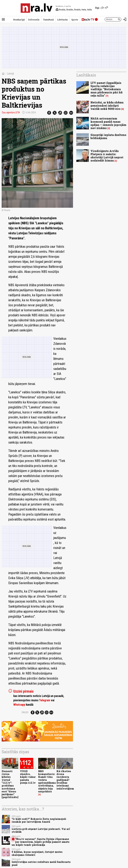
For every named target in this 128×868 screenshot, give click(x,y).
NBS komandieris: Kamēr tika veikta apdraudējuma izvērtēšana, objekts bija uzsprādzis (47, 781)
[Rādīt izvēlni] (3, 19)
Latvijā (10, 74)
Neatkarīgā (19, 20)
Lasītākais (86, 75)
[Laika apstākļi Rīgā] (102, 8)
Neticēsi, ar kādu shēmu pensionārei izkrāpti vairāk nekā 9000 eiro (107, 106)
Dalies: (25, 712)
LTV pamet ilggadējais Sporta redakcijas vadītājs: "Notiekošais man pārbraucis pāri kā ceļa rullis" (106, 89)
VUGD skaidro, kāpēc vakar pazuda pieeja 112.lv (28, 777)
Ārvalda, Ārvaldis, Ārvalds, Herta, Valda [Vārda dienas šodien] (74, 10)
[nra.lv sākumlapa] (36, 8)
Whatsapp (19, 705)
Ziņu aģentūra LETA (11, 112)
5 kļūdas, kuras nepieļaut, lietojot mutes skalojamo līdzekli (37, 853)
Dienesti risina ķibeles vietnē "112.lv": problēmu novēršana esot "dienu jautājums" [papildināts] (10, 784)
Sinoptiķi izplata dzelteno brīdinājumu (108, 136)
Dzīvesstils (34, 20)
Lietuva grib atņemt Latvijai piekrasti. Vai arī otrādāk (41, 830)
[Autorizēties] (125, 19)
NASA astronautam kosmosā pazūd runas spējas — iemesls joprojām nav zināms (108, 123)
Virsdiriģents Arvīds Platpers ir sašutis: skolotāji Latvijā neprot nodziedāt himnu (107, 156)
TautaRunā (48, 20)
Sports (75, 20)
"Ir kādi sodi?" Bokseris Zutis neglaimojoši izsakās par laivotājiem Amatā (39, 820)
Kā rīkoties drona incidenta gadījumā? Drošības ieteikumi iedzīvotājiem (65, 780)
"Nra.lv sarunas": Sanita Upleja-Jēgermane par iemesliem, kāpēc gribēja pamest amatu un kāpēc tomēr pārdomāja (40, 842)
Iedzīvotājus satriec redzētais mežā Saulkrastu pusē (41, 863)
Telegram (45, 700)
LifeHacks (62, 20)
